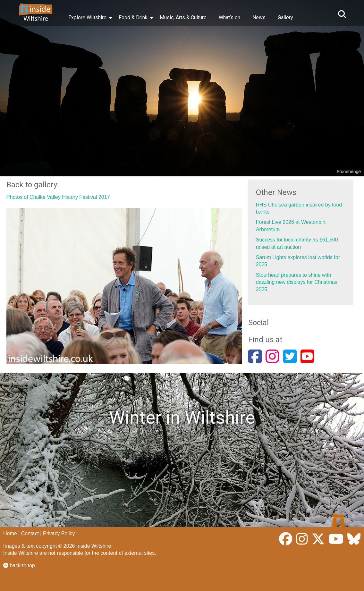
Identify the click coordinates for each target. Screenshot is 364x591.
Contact (30, 533)
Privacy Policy (59, 533)
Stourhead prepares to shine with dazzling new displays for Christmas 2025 (297, 282)
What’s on (229, 17)
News (259, 17)
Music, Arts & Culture (183, 17)
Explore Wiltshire (87, 17)
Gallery (285, 17)
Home (10, 533)
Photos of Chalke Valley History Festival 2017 (58, 197)
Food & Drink (133, 17)
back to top (19, 566)
